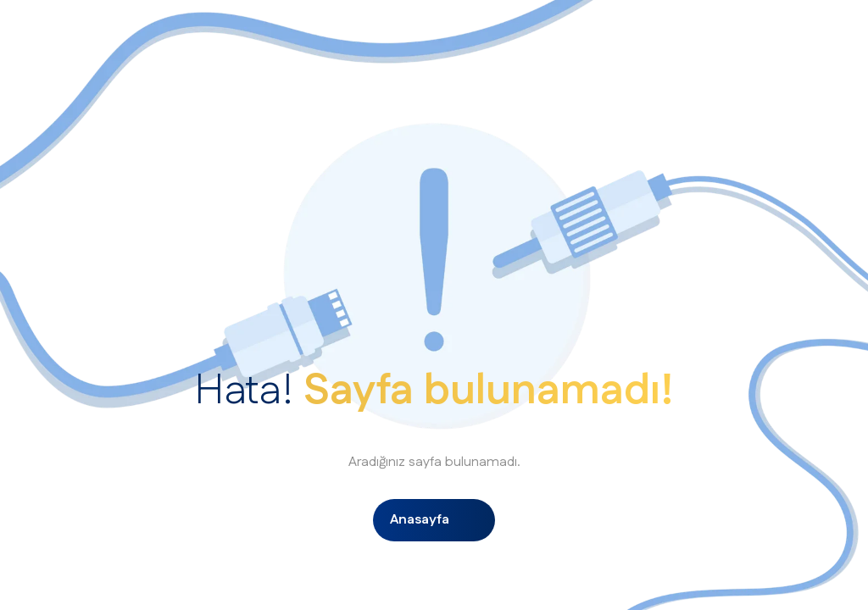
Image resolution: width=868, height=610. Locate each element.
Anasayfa (420, 520)
